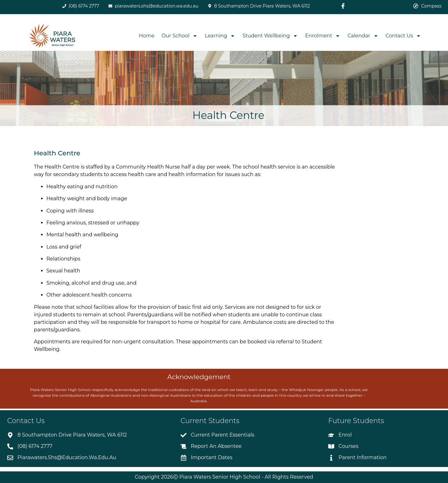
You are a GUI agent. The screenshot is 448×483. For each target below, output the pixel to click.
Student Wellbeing (270, 36)
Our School (179, 36)
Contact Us (403, 36)
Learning (220, 36)
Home (147, 36)
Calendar (363, 36)
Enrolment (323, 36)
